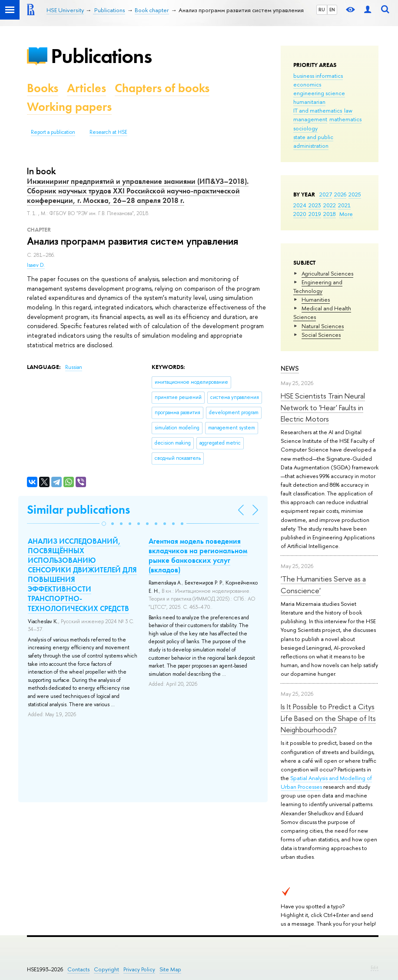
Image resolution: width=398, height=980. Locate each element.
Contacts (78, 969)
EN (332, 10)
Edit (375, 967)
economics (307, 84)
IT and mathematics (318, 110)
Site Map (170, 969)
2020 (300, 214)
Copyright (106, 969)
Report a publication (53, 132)
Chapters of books (162, 88)
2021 (344, 205)
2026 (340, 194)
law (348, 110)
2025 (355, 194)
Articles (86, 88)
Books (43, 88)
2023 (315, 205)
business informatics (318, 76)
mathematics (345, 119)
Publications (101, 56)
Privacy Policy (139, 969)
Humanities (316, 299)
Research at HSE (108, 132)
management (310, 119)
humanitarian (309, 102)
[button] (104, 524)
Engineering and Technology (318, 286)
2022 (330, 205)
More (346, 214)
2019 (315, 214)
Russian (74, 367)
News (290, 368)
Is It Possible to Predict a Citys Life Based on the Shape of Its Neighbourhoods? (328, 718)
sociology (305, 128)
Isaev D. (36, 265)
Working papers (69, 107)
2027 (326, 194)
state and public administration (313, 141)
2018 (330, 214)
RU (322, 10)
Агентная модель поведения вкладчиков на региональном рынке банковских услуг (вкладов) (198, 555)
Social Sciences (321, 335)
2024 (300, 205)
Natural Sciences (323, 326)
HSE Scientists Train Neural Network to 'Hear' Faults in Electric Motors (323, 407)
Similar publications (78, 510)
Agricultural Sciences (327, 273)
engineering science (319, 93)
